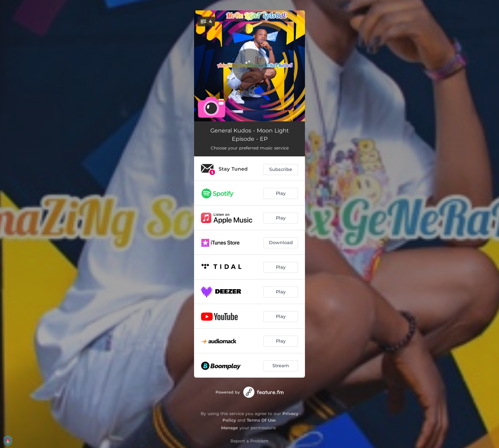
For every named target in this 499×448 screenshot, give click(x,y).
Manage (230, 428)
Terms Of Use (261, 420)
